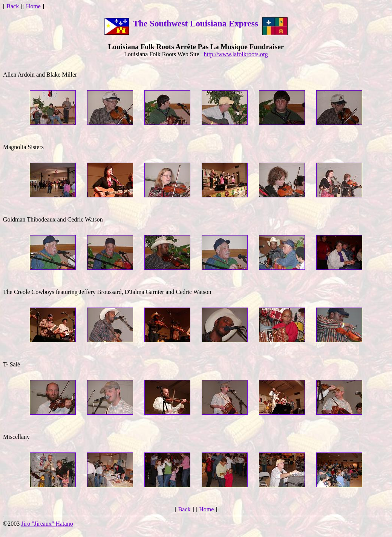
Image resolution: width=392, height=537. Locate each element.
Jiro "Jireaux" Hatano (47, 524)
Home (33, 6)
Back (13, 6)
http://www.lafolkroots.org (236, 54)
